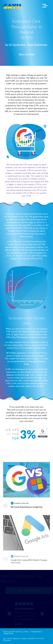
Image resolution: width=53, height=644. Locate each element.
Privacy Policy (36, 632)
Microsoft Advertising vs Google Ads (27, 507)
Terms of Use (8, 634)
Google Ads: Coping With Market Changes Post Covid (29, 562)
